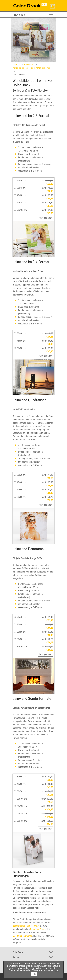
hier (57, 970)
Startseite (16, 65)
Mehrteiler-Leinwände (22, 936)
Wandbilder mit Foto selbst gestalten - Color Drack (32, 68)
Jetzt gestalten (45, 218)
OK (34, 974)
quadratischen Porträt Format (26, 926)
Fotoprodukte (29, 65)
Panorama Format (38, 929)
